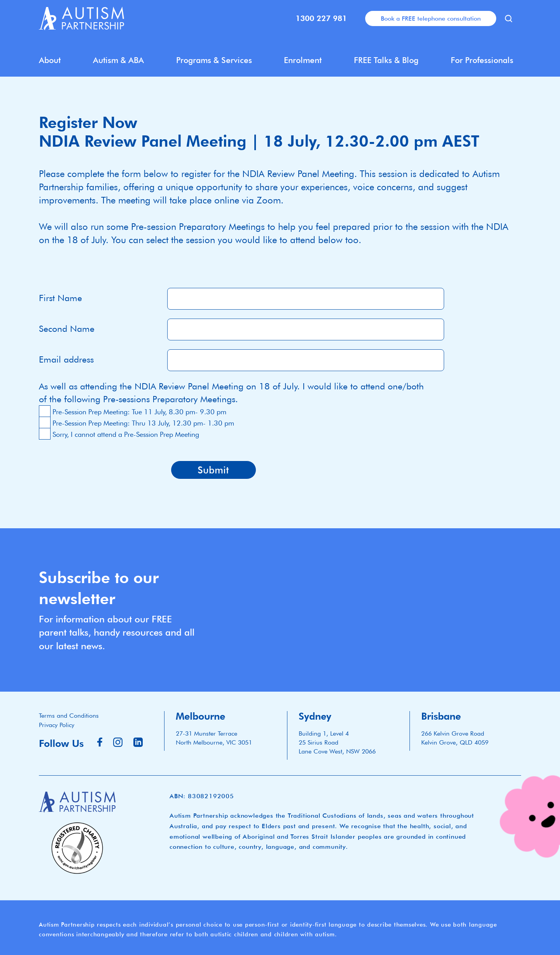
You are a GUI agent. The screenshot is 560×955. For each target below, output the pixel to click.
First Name (60, 298)
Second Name (67, 329)
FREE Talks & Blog (386, 60)
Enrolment (303, 60)
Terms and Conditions (69, 716)
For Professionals (482, 60)
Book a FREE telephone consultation (431, 18)
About (50, 60)
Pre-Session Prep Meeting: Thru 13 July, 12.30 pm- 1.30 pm (143, 423)
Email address (66, 359)
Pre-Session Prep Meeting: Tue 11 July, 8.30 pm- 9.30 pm (139, 412)
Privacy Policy (57, 725)
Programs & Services (214, 60)
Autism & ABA (118, 60)
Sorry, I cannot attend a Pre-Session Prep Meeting (126, 434)
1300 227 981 (321, 18)
